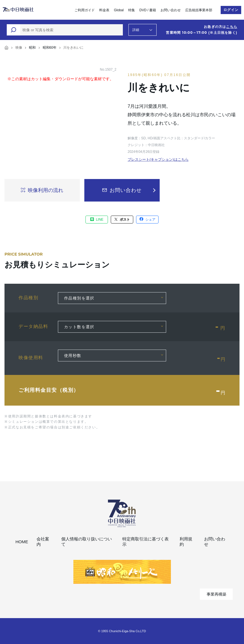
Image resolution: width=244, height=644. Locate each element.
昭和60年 (50, 48)
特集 (132, 10)
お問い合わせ (171, 10)
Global (119, 10)
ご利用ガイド (85, 10)
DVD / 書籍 (148, 10)
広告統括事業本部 (199, 10)
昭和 (32, 48)
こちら (232, 27)
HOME (22, 542)
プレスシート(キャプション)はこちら (158, 159)
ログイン (231, 10)
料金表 (104, 10)
